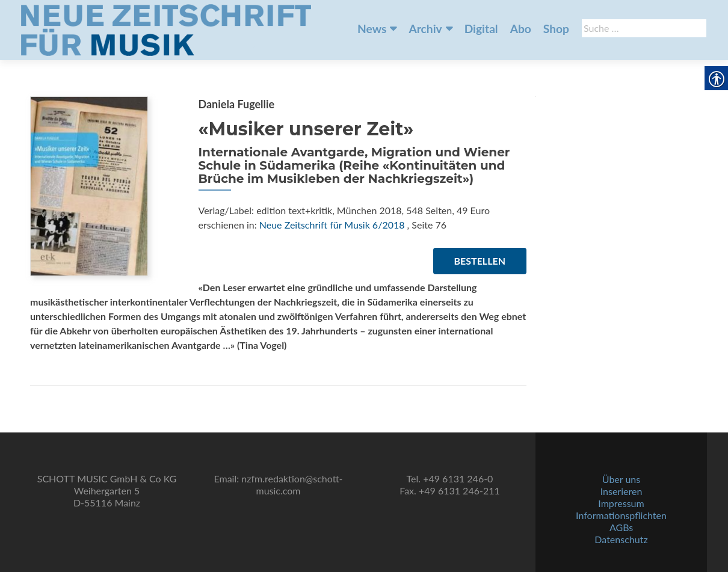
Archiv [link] (425, 29)
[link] (166, 29)
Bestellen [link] (480, 261)
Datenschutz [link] (621, 539)
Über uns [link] (621, 479)
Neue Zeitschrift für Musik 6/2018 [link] (332, 225)
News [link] (372, 29)
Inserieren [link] (622, 491)
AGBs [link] (621, 527)
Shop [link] (556, 29)
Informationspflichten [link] (621, 515)
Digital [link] (481, 29)
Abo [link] (521, 29)
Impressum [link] (621, 503)
